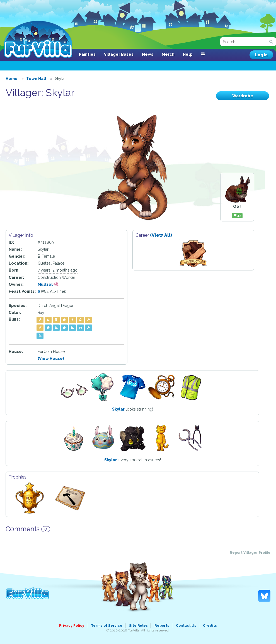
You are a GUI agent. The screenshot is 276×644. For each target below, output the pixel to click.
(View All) (161, 235)
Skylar (118, 409)
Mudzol (48, 284)
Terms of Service (107, 626)
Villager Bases (119, 54)
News (148, 54)
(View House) (51, 358)
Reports (162, 626)
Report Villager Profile (250, 553)
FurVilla (38, 40)
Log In (261, 55)
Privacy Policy (72, 626)
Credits (210, 626)
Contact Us (186, 626)
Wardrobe (243, 96)
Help (188, 54)
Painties (87, 54)
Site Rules (138, 626)
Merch (168, 54)
